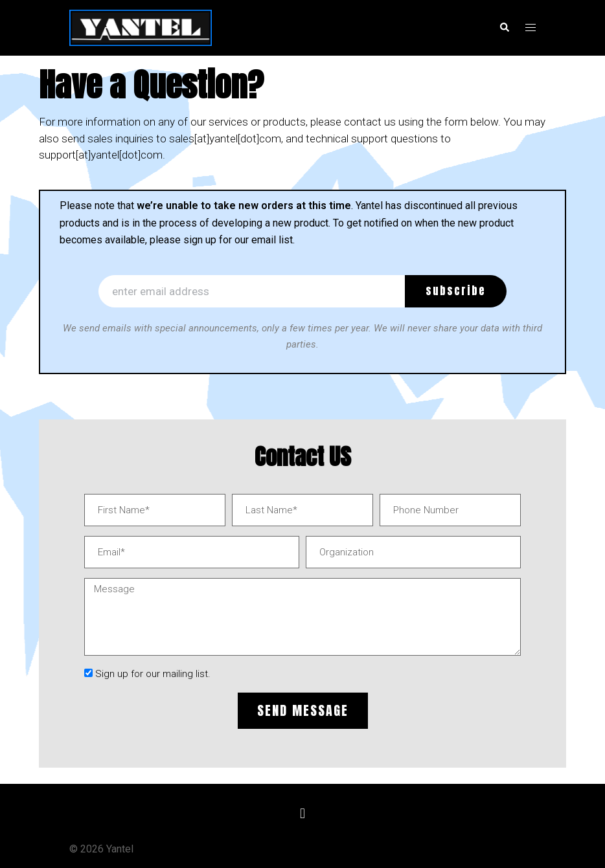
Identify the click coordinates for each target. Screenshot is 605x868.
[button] (302, 814)
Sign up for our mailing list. (153, 674)
